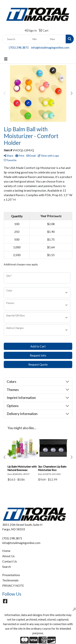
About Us (8, 556)
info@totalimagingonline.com (50, 47)
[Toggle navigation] (6, 59)
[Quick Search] (16, 39)
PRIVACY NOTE (13, 585)
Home (6, 551)
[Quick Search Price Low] (39, 39)
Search (7, 567)
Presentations (11, 575)
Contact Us (10, 561)
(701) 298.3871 (19, 47)
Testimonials (10, 580)
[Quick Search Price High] (57, 39)
